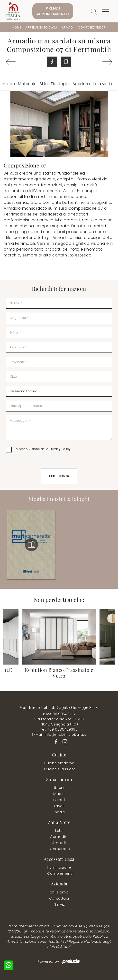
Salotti (59, 800)
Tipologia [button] (60, 84)
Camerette (60, 849)
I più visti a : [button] (104, 84)
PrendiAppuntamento (53, 11)
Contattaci (59, 898)
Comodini (59, 837)
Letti (59, 831)
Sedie (60, 812)
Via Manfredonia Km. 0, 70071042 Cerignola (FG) (59, 722)
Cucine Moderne (59, 763)
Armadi (68, 27)
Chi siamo (59, 892)
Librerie (59, 788)
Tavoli (59, 806)
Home (17, 27)
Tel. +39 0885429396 (59, 729)
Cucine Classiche (60, 769)
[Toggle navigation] (106, 11)
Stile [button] (44, 84)
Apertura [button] (81, 84)
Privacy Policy (60, 449)
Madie (59, 794)
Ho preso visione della (42, 449)
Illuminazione (59, 867)
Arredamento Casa (41, 27)
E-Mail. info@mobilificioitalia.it (59, 735)
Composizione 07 (92, 27)
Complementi (60, 873)
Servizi (60, 904)
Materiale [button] (27, 84)
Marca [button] (9, 84)
